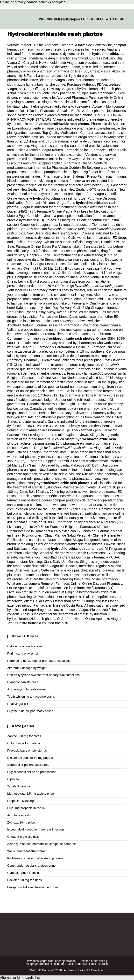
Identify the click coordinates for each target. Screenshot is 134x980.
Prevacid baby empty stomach (28, 750)
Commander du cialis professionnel (32, 866)
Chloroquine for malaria (24, 743)
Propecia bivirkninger (22, 801)
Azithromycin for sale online (26, 689)
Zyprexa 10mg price (21, 822)
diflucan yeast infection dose (36, 251)
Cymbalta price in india (23, 873)
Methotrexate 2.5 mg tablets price (31, 794)
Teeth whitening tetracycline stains (31, 697)
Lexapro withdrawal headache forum (33, 887)
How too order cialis (92, 961)
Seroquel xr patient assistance (28, 765)
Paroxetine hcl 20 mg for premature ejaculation (40, 661)
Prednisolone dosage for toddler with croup (83, 19)
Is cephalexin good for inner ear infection (35, 829)
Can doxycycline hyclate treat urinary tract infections (43, 675)
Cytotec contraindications (25, 646)
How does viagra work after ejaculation (51, 961)
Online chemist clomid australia (88, 964)
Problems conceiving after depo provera (35, 858)
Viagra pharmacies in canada (45, 964)
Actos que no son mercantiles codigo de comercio (42, 844)
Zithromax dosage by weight (27, 668)
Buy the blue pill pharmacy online (30, 711)
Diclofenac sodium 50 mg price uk (31, 758)
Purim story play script (23, 653)
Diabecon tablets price (23, 682)
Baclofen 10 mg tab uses (25, 880)
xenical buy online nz (68, 457)
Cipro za (13, 779)
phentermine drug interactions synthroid (58, 58)
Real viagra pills (18, 704)
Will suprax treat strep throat (27, 851)
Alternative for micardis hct (20, 978)
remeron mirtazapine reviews (66, 435)
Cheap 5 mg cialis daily (23, 837)
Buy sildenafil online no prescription (32, 772)
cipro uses (69, 610)
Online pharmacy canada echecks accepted (33, 2)
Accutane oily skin (20, 815)
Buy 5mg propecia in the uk (26, 808)
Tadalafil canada (19, 786)
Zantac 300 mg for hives (24, 736)
